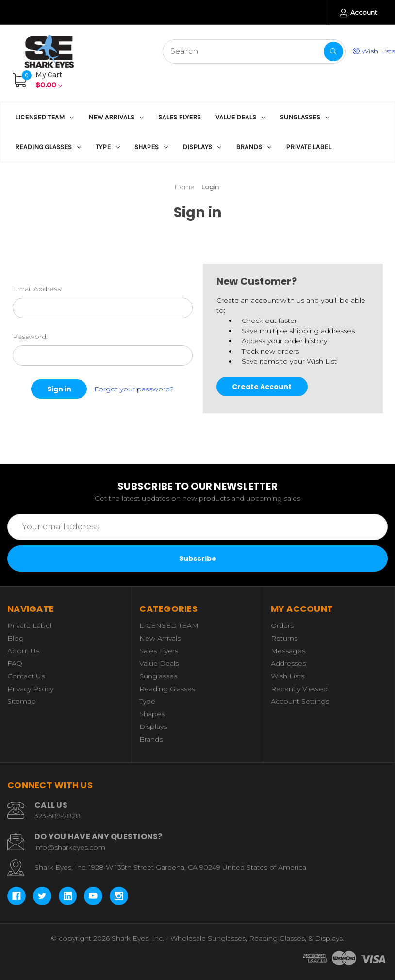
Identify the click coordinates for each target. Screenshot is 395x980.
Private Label (309, 147)
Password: (30, 337)
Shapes (151, 147)
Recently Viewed (299, 689)
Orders (282, 625)
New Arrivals (116, 117)
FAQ (15, 663)
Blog (16, 638)
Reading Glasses (48, 147)
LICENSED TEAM (44, 117)
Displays (202, 147)
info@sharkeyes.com (70, 847)
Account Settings (300, 701)
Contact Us (26, 676)
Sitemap (22, 701)
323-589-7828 (58, 816)
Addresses (288, 663)
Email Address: (37, 289)
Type (108, 147)
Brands (254, 147)
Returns (284, 638)
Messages (288, 651)
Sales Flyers (180, 117)
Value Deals (240, 117)
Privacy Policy (30, 689)
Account (358, 13)
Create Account (262, 387)
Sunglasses (305, 117)
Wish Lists (374, 51)
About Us (23, 651)
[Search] (333, 51)
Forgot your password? (134, 389)
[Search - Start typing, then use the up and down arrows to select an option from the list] (254, 51)
